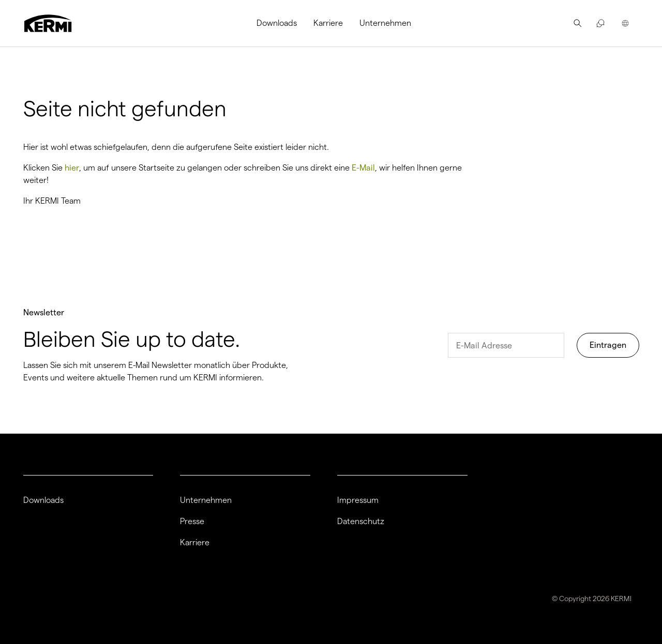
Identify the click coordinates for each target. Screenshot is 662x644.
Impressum (358, 500)
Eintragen (608, 345)
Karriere (328, 23)
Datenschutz (361, 522)
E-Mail (363, 168)
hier (72, 168)
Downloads (277, 23)
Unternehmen (385, 23)
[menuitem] (281, 23)
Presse (192, 522)
